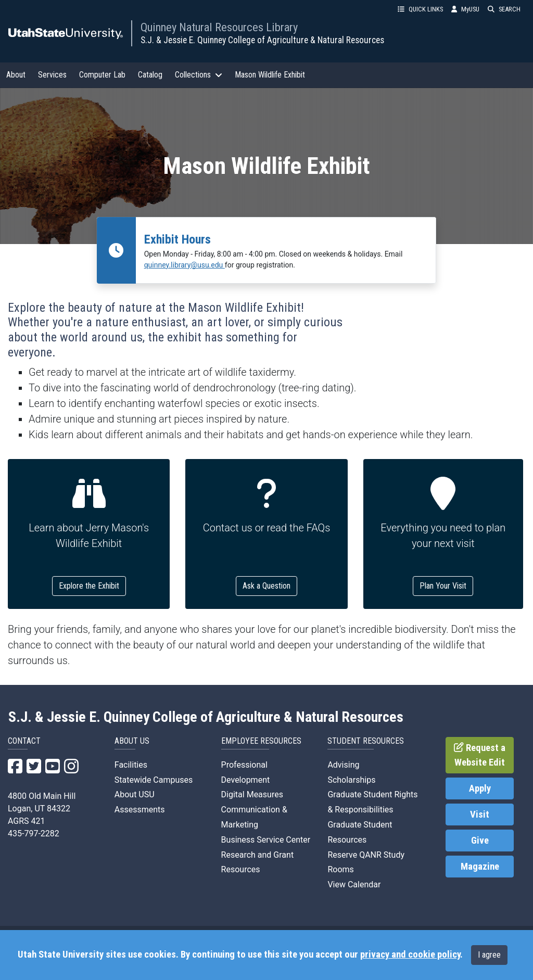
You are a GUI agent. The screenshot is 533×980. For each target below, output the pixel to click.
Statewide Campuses (154, 780)
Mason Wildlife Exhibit (270, 75)
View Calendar (354, 884)
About (16, 75)
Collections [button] (199, 75)
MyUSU (465, 9)
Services (52, 75)
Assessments (140, 810)
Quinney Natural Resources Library (219, 27)
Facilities (131, 765)
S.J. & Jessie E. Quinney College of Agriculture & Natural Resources (262, 40)
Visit (480, 814)
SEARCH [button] (504, 9)
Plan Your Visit (443, 586)
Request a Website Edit (480, 755)
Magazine (480, 867)
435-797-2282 (34, 833)
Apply (480, 788)
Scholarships (351, 780)
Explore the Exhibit (89, 586)
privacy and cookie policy (410, 954)
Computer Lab (102, 75)
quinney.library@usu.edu (185, 265)
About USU (135, 794)
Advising (343, 765)
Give (480, 841)
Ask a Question (266, 586)
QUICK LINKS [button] (420, 9)
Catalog (150, 75)
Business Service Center (266, 840)
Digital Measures (252, 794)
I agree (489, 955)
